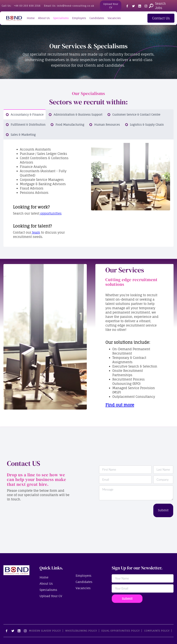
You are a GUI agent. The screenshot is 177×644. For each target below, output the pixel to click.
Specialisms (61, 18)
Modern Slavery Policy (45, 631)
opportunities (51, 213)
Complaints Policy (157, 631)
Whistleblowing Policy (81, 631)
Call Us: (21, 6)
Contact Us (161, 18)
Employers (79, 18)
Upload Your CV (111, 6)
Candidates (97, 18)
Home (31, 18)
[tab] (25, 114)
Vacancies (114, 18)
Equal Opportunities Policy (121, 631)
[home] (14, 18)
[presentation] (125, 510)
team (36, 232)
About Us (44, 18)
